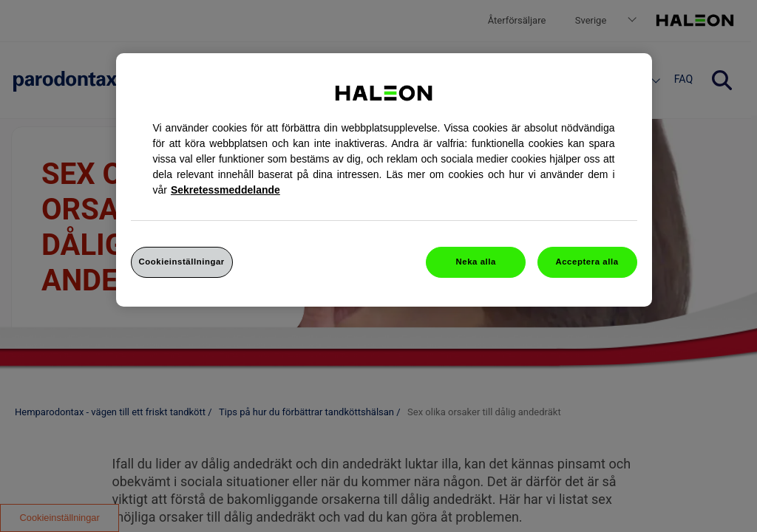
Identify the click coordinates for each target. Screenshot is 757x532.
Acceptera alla (587, 262)
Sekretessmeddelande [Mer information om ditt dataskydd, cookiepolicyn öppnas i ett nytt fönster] (225, 190)
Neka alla (476, 262)
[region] (384, 180)
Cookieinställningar (182, 262)
